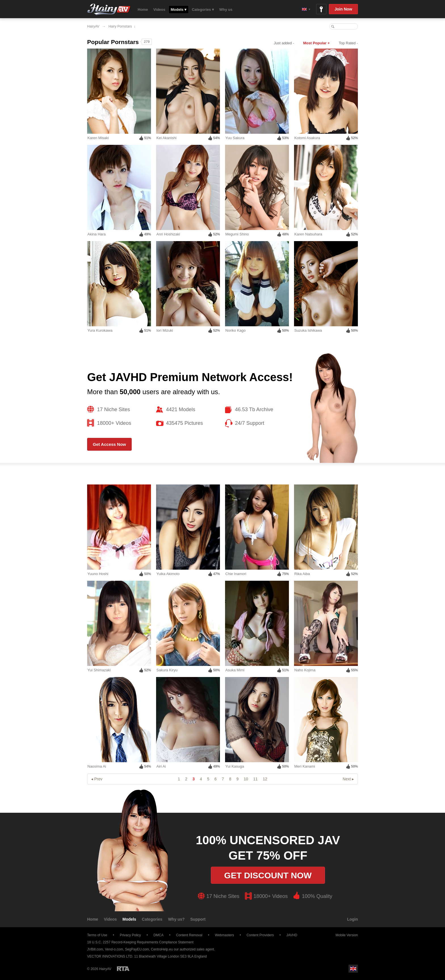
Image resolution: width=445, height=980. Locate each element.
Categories (152, 919)
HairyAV (93, 26)
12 (265, 779)
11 (255, 779)
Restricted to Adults (123, 969)
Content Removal (189, 935)
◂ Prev (97, 779)
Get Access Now (109, 444)
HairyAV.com (109, 10)
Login (352, 919)
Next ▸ (348, 779)
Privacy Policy (130, 935)
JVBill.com (95, 949)
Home (143, 10)
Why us (226, 10)
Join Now (343, 9)
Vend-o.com (114, 949)
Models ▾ (179, 10)
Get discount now (268, 875)
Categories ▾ (203, 10)
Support (198, 919)
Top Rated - (348, 43)
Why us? (176, 919)
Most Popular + (316, 43)
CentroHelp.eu (162, 949)
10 (246, 779)
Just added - (284, 43)
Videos (159, 10)
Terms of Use (97, 935)
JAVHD (292, 935)
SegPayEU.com (137, 949)
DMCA (159, 935)
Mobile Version (344, 935)
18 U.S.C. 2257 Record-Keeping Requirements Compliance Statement (140, 942)
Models (129, 919)
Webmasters (224, 935)
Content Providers (260, 935)
